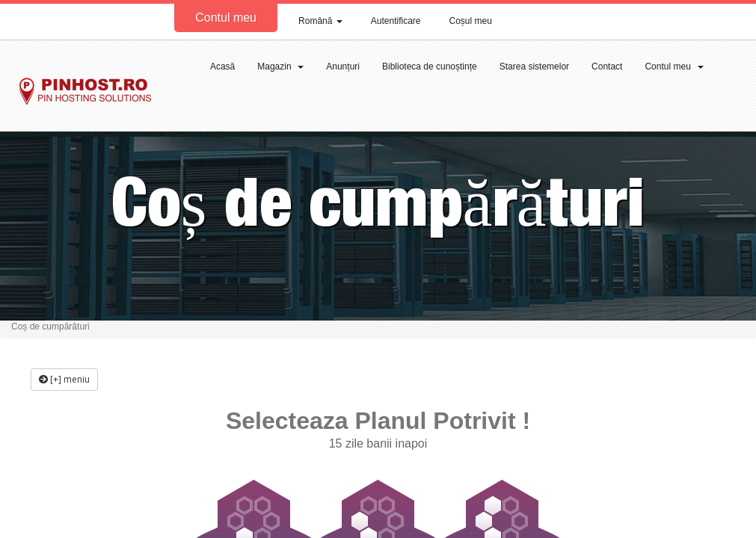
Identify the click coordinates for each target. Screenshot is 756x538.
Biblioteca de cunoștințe (430, 67)
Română (320, 21)
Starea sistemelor (534, 67)
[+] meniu (64, 379)
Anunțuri (343, 67)
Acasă (222, 67)
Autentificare (396, 21)
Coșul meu (471, 21)
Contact (607, 67)
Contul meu (226, 18)
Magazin (280, 67)
